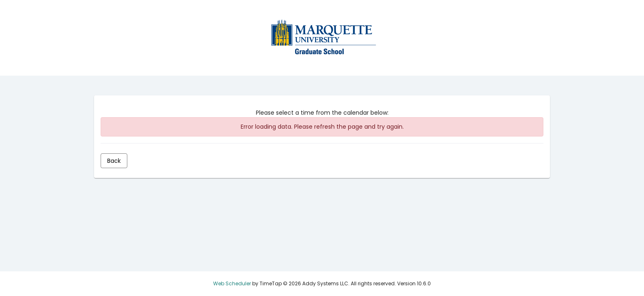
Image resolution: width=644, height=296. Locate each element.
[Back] (114, 161)
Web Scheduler (232, 283)
